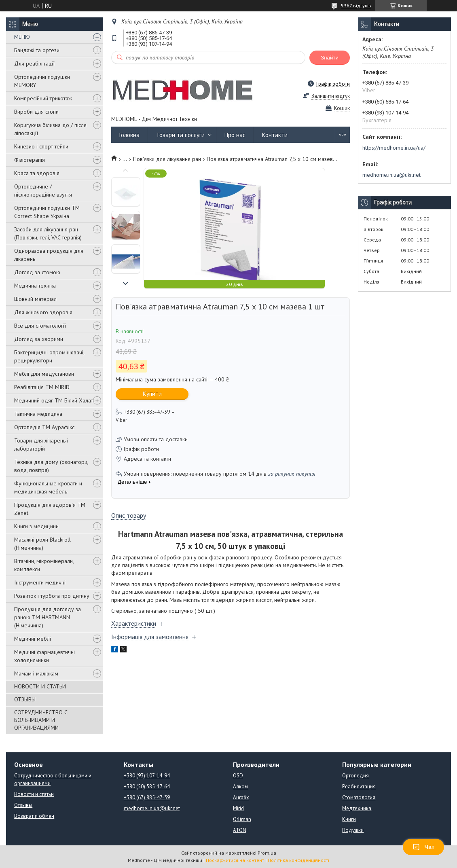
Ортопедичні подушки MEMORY (42, 81)
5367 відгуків (356, 5)
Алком (240, 786)
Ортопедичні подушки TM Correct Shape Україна (47, 212)
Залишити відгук (331, 96)
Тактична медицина (38, 414)
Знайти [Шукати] (330, 58)
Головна (129, 135)
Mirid (238, 808)
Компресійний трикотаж (43, 98)
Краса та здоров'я (37, 173)
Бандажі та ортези (37, 50)
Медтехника (357, 808)
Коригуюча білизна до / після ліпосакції (50, 129)
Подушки (353, 830)
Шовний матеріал (35, 299)
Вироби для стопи (36, 112)
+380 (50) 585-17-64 (147, 786)
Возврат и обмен (34, 816)
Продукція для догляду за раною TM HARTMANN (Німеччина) (48, 617)
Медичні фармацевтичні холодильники (44, 656)
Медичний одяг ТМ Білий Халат (54, 400)
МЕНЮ (22, 37)
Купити (152, 394)
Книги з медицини (36, 526)
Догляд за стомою (37, 272)
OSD (238, 776)
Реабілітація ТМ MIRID (42, 387)
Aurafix (241, 797)
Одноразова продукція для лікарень (49, 255)
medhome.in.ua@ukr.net (391, 175)
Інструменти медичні (40, 582)
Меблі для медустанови (44, 374)
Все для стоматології (40, 326)
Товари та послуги (180, 135)
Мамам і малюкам (36, 673)
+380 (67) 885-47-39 (147, 797)
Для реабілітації (34, 64)
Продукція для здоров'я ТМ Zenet (50, 509)
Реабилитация (359, 786)
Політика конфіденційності (298, 860)
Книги (349, 819)
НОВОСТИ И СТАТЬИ (40, 686)
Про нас (235, 135)
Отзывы (23, 805)
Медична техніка (35, 286)
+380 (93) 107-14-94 (147, 776)
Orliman (242, 819)
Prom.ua (267, 853)
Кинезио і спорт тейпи (41, 146)
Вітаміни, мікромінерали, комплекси (44, 565)
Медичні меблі (33, 639)
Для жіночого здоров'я (43, 312)
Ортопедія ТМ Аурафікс (44, 427)
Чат (423, 847)
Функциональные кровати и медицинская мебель (48, 487)
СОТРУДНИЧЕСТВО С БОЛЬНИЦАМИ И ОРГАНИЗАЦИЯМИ (41, 720)
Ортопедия (355, 776)
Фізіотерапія (30, 160)
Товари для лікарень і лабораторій (41, 445)
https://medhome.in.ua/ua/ (394, 148)
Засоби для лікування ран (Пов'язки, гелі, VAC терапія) (48, 233)
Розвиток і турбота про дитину (52, 596)
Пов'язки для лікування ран (167, 159)
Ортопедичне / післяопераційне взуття (43, 191)
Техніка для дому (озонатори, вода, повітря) (51, 466)
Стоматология (359, 797)
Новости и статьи (34, 794)
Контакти (275, 135)
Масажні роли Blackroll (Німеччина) (42, 544)
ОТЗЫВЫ (25, 699)
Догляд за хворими (39, 339)
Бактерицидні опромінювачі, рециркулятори (49, 356)
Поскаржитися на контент (235, 860)
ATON (240, 830)
